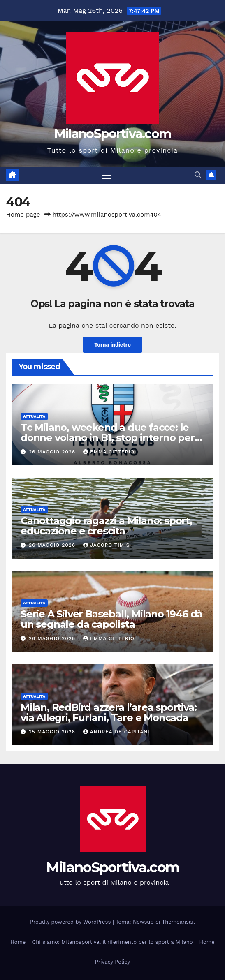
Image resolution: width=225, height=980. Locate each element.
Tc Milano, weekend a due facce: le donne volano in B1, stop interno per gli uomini (108, 438)
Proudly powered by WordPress (71, 922)
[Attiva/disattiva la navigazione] (107, 176)
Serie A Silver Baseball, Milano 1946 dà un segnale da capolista (111, 619)
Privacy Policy (113, 962)
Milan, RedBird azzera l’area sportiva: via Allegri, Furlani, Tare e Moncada (108, 712)
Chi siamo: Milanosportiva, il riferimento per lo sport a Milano (112, 942)
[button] (198, 175)
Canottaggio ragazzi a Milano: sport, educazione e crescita (106, 526)
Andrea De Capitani (116, 732)
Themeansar (178, 922)
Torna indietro (113, 345)
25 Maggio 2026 (53, 732)
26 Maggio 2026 (53, 452)
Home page (23, 215)
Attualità (34, 416)
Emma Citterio (109, 452)
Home (18, 942)
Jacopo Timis (107, 545)
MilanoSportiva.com (113, 134)
